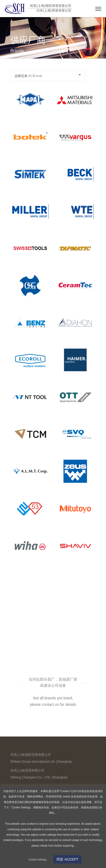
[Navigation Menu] (98, 9)
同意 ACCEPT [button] (67, 859)
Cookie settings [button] (38, 860)
